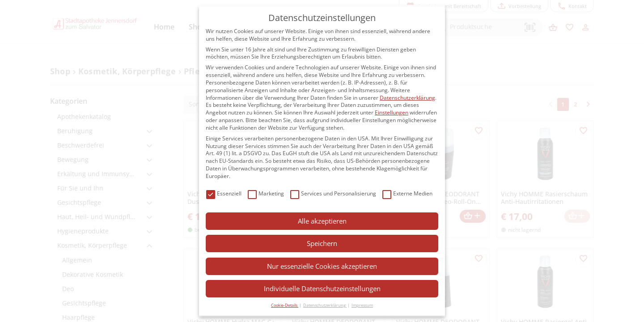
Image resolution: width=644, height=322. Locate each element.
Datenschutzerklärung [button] (325, 305)
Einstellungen (392, 112)
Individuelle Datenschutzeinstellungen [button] (322, 288)
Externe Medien (407, 194)
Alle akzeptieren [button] (322, 221)
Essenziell (224, 194)
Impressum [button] (362, 305)
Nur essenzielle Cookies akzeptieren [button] (322, 266)
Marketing (266, 194)
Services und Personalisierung (333, 194)
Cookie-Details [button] (285, 305)
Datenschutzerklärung (407, 98)
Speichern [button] (322, 243)
